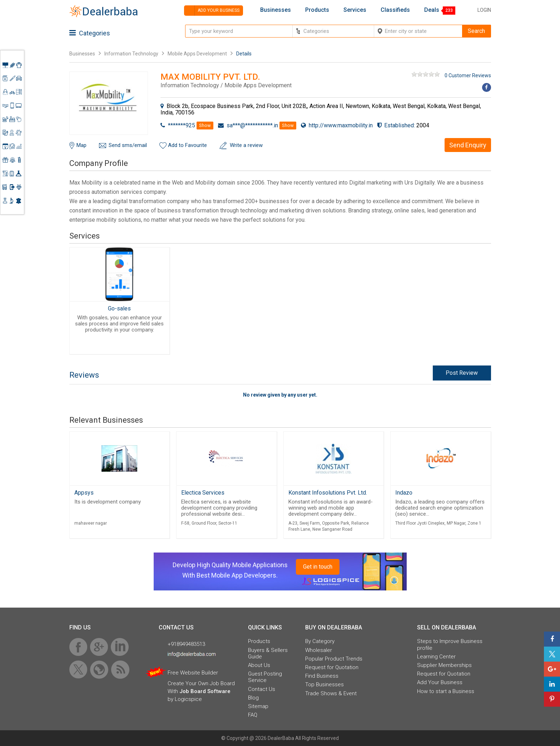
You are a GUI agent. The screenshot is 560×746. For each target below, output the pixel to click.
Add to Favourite (187, 145)
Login (484, 10)
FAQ (253, 715)
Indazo (404, 493)
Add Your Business (440, 682)
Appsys (84, 493)
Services (355, 10)
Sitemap (258, 706)
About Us (259, 665)
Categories (90, 33)
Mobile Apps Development (197, 54)
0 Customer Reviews (468, 75)
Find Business (322, 676)
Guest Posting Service (265, 677)
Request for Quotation (332, 667)
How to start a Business (446, 691)
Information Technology (131, 54)
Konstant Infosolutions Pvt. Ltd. (328, 493)
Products (317, 10)
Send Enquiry (468, 145)
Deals (432, 10)
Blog (253, 698)
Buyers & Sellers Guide (268, 653)
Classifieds (395, 10)
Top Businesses (324, 684)
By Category (320, 641)
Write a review (246, 145)
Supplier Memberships (444, 665)
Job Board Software (205, 691)
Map (81, 145)
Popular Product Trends (334, 659)
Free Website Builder (193, 673)
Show (205, 125)
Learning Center (436, 657)
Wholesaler (319, 650)
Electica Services (203, 493)
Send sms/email (128, 145)
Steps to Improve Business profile (450, 644)
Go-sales (119, 308)
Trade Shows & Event (331, 693)
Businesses (276, 10)
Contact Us (262, 689)
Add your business (212, 11)
